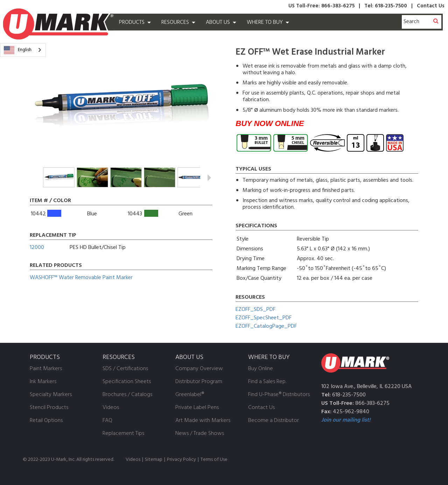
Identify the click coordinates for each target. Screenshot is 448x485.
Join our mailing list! (346, 420)
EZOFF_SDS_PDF (255, 310)
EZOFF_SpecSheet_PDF (264, 318)
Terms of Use (214, 460)
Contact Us (431, 6)
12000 (37, 248)
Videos (133, 460)
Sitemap (154, 460)
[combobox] (23, 50)
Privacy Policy (181, 460)
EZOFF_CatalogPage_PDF (266, 326)
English (18, 50)
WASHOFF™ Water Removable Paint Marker (81, 278)
